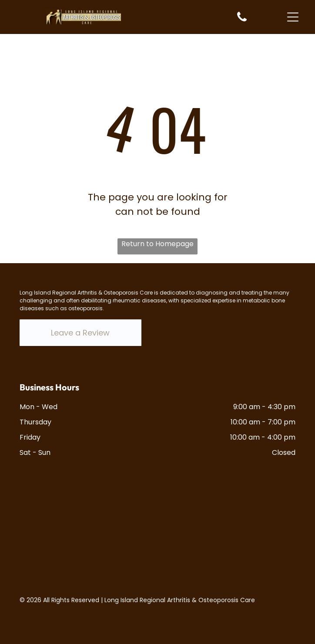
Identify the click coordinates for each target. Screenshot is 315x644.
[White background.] (242, 21)
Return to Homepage (157, 244)
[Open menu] (293, 17)
